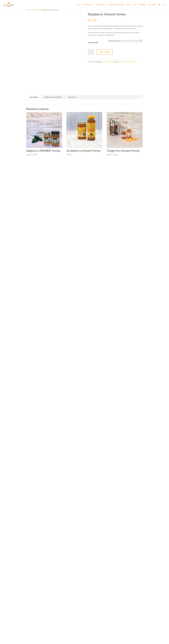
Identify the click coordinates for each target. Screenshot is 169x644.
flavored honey (124, 62)
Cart (135, 5)
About (129, 5)
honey (133, 62)
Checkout (143, 5)
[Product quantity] (91, 52)
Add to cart (105, 52)
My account (152, 5)
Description (34, 97)
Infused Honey (36, 10)
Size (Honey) (93, 42)
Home (79, 5)
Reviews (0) (72, 97)
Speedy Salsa (101, 5)
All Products (88, 5)
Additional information (53, 97)
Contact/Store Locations (116, 5)
